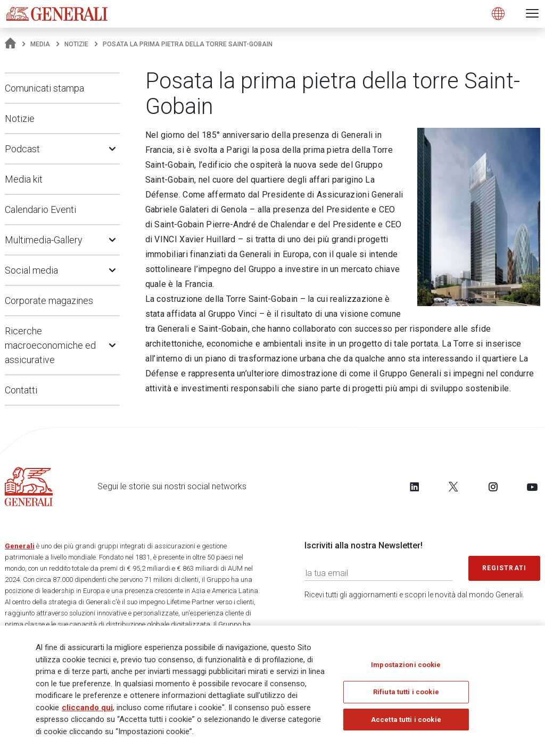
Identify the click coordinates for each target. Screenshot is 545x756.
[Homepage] (10, 44)
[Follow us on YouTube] (532, 487)
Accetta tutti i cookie (406, 723)
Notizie (76, 44)
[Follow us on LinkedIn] (415, 487)
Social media (31, 270)
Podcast (22, 149)
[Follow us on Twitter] (453, 487)
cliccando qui (87, 711)
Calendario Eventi (40, 209)
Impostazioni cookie (406, 668)
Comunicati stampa (44, 88)
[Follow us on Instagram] (493, 487)
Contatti (21, 390)
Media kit (24, 179)
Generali (20, 546)
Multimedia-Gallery (44, 240)
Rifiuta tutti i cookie (406, 696)
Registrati (505, 568)
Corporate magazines (49, 301)
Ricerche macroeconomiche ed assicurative (50, 345)
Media (40, 44)
